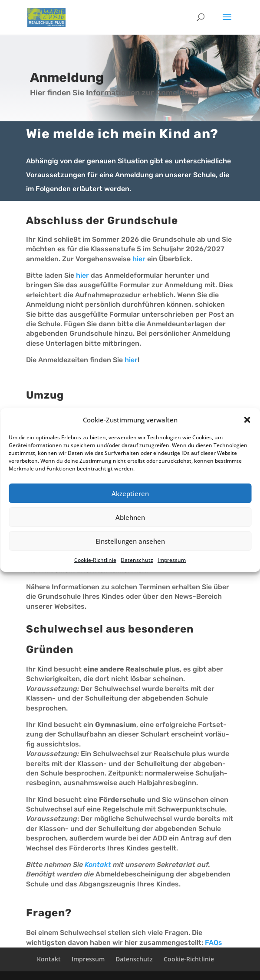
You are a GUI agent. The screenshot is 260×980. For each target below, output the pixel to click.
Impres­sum (172, 560)
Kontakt (98, 865)
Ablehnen (130, 517)
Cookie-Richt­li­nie (95, 560)
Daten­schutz (137, 560)
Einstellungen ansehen (130, 541)
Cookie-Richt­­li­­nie (189, 959)
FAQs (214, 943)
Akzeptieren (130, 493)
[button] (247, 420)
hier (139, 259)
